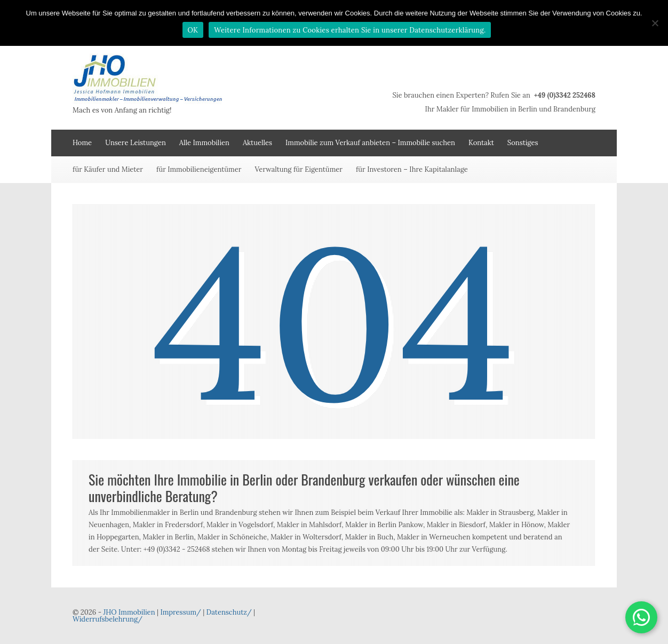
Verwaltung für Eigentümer (299, 169)
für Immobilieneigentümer (199, 169)
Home (82, 143)
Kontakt (481, 143)
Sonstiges (523, 143)
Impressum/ (180, 612)
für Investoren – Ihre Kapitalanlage (412, 169)
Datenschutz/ (229, 612)
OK (193, 30)
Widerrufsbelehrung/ (108, 619)
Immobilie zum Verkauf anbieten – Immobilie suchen (370, 143)
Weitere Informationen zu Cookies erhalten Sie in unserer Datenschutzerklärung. (350, 30)
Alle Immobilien (204, 143)
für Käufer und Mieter (108, 169)
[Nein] (655, 23)
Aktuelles (257, 143)
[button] (641, 617)
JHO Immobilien (129, 612)
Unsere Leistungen (136, 143)
